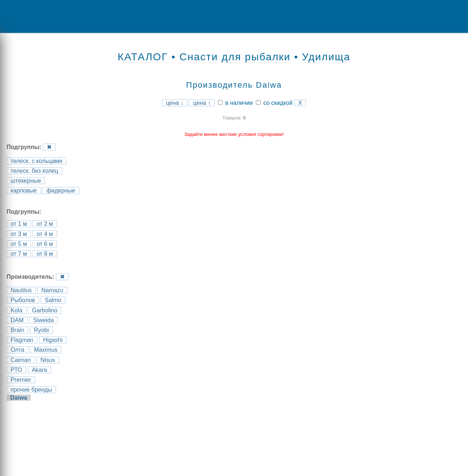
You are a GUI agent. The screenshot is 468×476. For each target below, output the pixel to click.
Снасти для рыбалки (235, 57)
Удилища (326, 57)
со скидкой (274, 103)
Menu (31, 16)
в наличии (235, 103)
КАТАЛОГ (143, 57)
